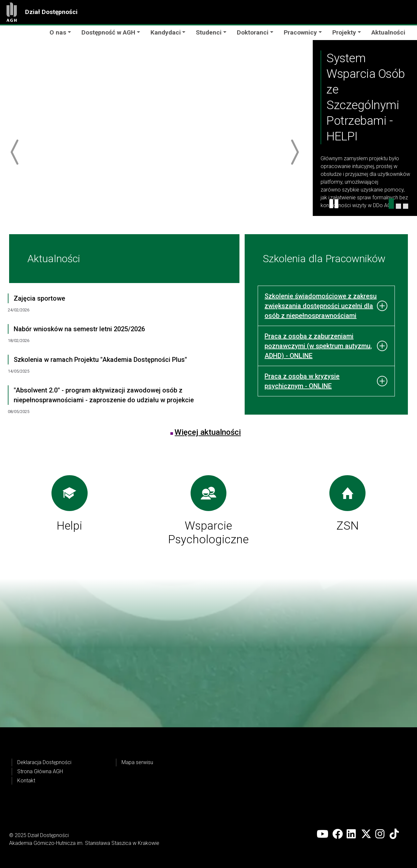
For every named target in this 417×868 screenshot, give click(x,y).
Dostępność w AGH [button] (108, 32)
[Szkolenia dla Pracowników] (406, 206)
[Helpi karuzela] (391, 204)
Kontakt (26, 781)
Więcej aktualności (208, 432)
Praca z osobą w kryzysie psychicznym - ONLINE (302, 381)
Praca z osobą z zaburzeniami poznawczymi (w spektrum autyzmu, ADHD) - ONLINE (318, 346)
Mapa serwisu (137, 762)
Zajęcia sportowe (39, 298)
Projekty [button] (344, 32)
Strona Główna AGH (40, 771)
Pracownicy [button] (300, 32)
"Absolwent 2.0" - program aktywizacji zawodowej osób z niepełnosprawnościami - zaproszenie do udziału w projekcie (104, 395)
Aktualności (388, 32)
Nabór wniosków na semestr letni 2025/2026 (79, 329)
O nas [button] (58, 32)
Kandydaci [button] (166, 32)
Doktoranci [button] (253, 32)
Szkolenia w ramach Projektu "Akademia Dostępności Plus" (100, 360)
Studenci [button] (209, 32)
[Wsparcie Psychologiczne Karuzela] (398, 206)
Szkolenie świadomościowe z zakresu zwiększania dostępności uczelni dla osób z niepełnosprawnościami (321, 306)
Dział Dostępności (51, 12)
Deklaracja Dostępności (44, 762)
